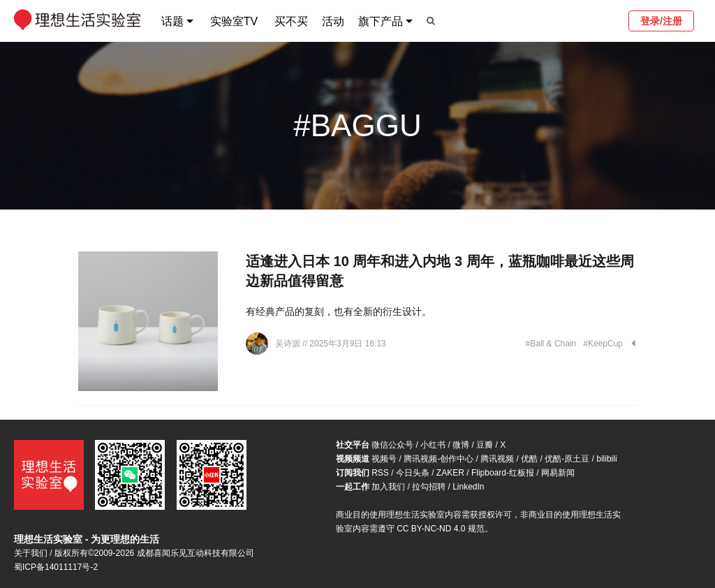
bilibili (606, 459)
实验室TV (234, 21)
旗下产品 (381, 21)
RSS (380, 473)
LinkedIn (468, 487)
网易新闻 (558, 473)
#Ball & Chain (551, 344)
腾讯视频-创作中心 (438, 459)
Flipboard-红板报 (503, 473)
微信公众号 (392, 445)
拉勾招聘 (429, 487)
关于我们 (31, 553)
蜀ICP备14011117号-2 (56, 567)
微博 (461, 445)
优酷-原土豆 (567, 459)
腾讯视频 (497, 459)
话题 (172, 21)
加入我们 (388, 487)
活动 (333, 21)
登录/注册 (661, 21)
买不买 (291, 21)
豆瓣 (485, 445)
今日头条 (413, 473)
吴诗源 (289, 344)
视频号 (384, 459)
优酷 (529, 459)
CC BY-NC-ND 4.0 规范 (441, 529)
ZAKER (450, 473)
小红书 (433, 445)
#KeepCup (603, 344)
